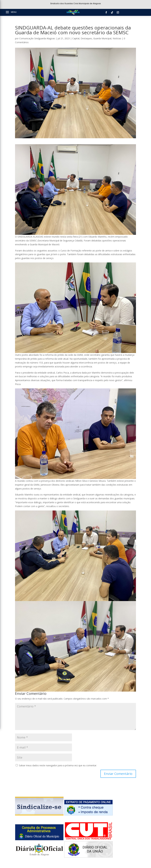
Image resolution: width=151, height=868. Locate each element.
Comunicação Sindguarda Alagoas (37, 38)
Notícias (117, 38)
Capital (76, 38)
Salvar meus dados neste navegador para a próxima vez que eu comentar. (58, 765)
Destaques (86, 38)
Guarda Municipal (102, 38)
